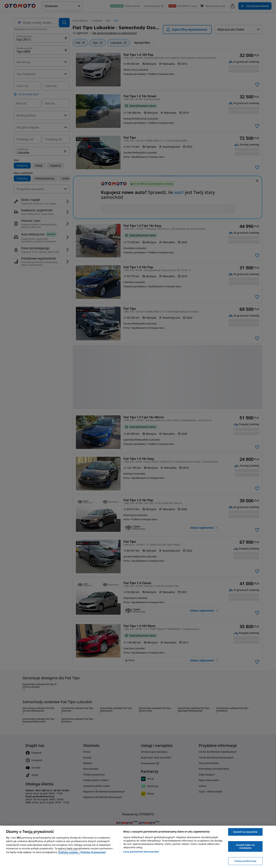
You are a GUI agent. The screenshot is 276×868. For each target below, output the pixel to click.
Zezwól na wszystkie (245, 832)
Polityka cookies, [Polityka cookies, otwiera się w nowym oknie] (69, 852)
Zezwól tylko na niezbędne (245, 846)
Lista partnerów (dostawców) (141, 852)
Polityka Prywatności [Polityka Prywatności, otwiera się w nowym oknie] (93, 852)
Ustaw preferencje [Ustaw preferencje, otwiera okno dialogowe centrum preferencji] (245, 861)
